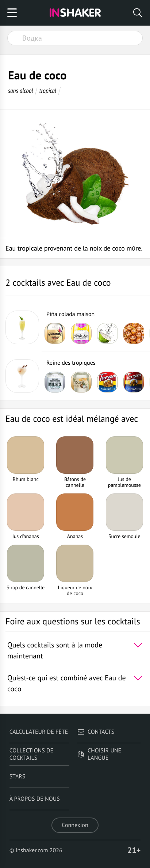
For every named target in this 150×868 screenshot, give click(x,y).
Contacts (96, 732)
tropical (48, 91)
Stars (18, 777)
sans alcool (21, 91)
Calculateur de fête (39, 732)
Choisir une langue (99, 754)
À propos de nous (35, 799)
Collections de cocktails (32, 754)
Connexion (75, 825)
